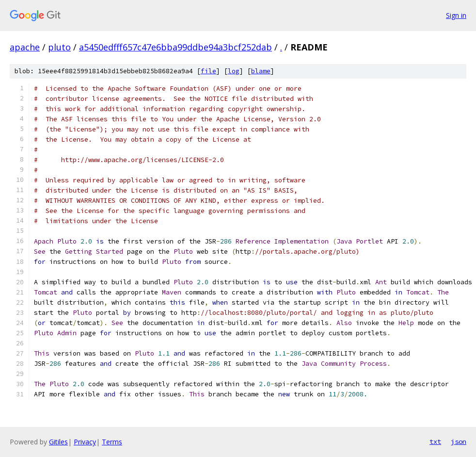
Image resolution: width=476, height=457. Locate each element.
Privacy (85, 442)
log (234, 71)
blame (261, 71)
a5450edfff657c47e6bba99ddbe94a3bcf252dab (175, 47)
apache (25, 47)
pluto (59, 47)
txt (435, 441)
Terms (112, 442)
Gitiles (58, 442)
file (208, 71)
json (459, 441)
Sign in (456, 15)
